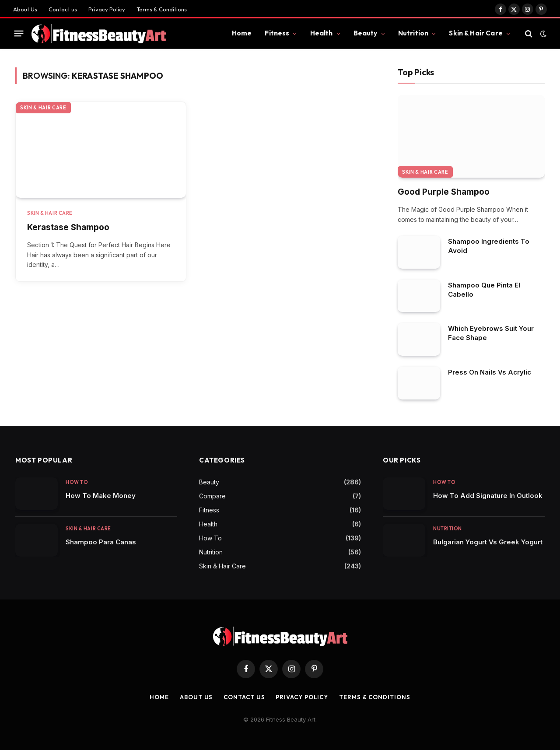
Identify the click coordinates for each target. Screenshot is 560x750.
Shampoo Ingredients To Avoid (489, 246)
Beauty (366, 33)
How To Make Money (101, 496)
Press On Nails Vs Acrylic (490, 372)
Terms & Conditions (162, 9)
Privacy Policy (107, 9)
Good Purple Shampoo (444, 192)
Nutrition (413, 33)
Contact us (63, 9)
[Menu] (19, 34)
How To (77, 482)
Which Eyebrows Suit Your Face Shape (491, 333)
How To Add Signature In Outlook (488, 496)
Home (242, 33)
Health (322, 33)
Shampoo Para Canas (101, 542)
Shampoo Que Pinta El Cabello (484, 290)
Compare (212, 496)
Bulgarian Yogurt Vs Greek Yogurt (488, 542)
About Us (25, 9)
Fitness (277, 33)
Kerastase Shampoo (68, 227)
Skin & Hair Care (476, 33)
